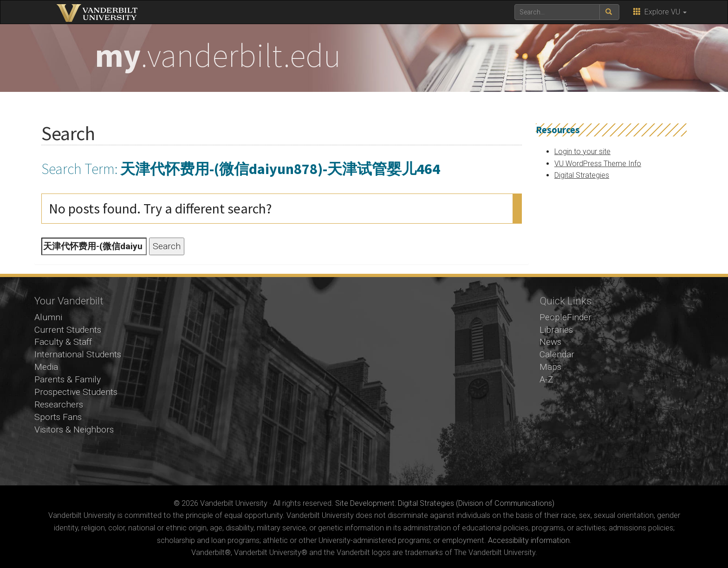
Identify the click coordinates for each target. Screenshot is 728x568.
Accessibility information (529, 540)
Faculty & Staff (63, 342)
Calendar (557, 354)
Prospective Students (76, 392)
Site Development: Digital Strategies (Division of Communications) (445, 503)
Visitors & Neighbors (74, 429)
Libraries (556, 330)
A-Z (546, 379)
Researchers (59, 404)
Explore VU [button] (660, 12)
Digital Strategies (582, 175)
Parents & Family (68, 379)
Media (46, 367)
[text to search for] (557, 12)
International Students (78, 354)
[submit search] (609, 12)
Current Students (68, 330)
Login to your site (582, 152)
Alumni (48, 317)
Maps (550, 367)
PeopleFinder (565, 317)
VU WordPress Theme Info (598, 164)
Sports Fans (58, 417)
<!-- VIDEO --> (364, 381)
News (550, 342)
